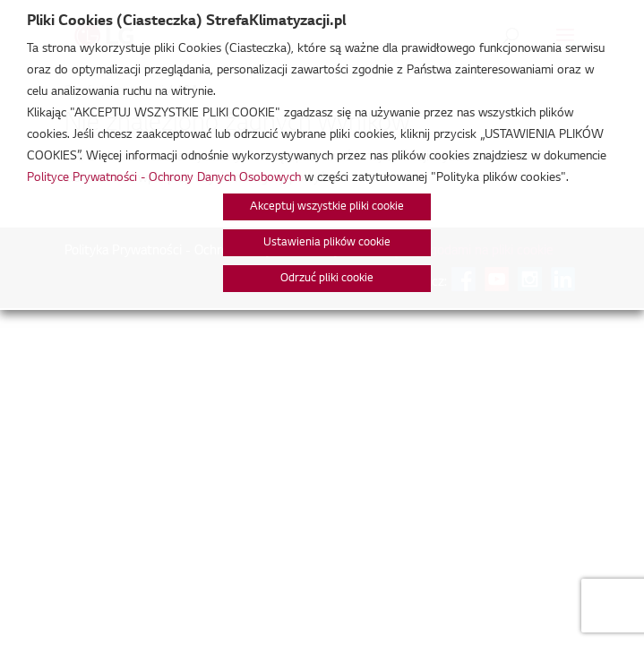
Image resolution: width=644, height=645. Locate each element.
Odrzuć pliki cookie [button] (327, 279)
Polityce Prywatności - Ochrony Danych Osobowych (164, 178)
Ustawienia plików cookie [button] (327, 243)
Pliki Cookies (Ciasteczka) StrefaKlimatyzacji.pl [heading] (186, 21)
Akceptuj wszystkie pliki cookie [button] (327, 207)
